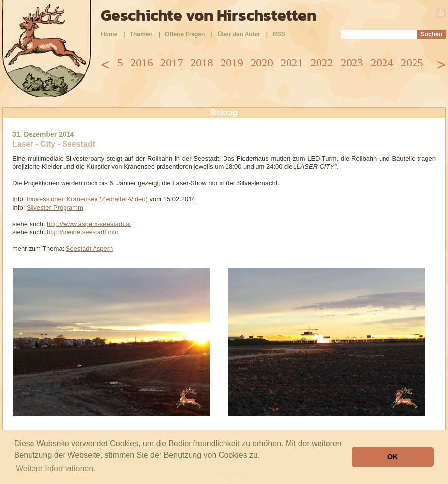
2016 (142, 63)
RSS (279, 34)
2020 (262, 63)
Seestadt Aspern (89, 248)
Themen (141, 34)
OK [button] (393, 457)
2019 (232, 63)
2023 (352, 63)
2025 (412, 63)
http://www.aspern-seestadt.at (89, 224)
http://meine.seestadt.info (82, 232)
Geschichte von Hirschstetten (208, 15)
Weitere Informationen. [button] (56, 468)
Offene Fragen (185, 34)
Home (109, 34)
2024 (382, 63)
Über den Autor (239, 34)
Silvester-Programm (55, 208)
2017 (172, 63)
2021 (292, 63)
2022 (322, 63)
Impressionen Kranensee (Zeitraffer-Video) (87, 199)
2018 (202, 63)
